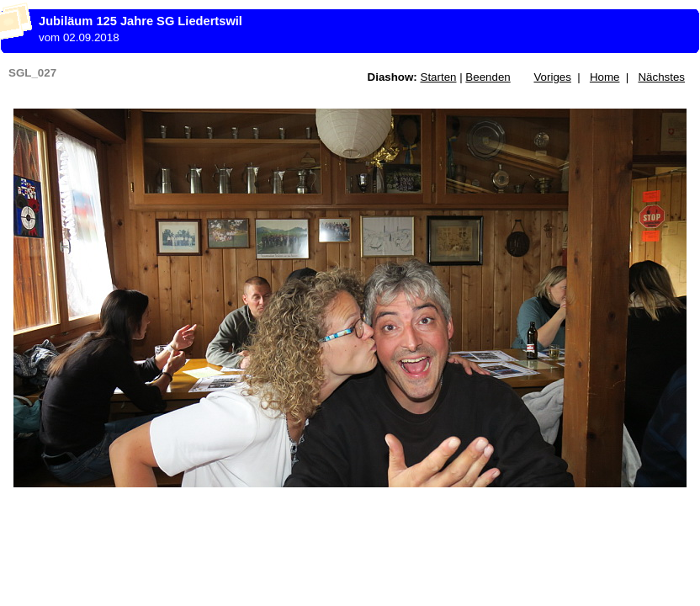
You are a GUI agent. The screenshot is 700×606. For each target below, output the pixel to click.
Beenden (488, 77)
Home (605, 77)
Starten (439, 77)
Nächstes (661, 77)
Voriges (552, 77)
